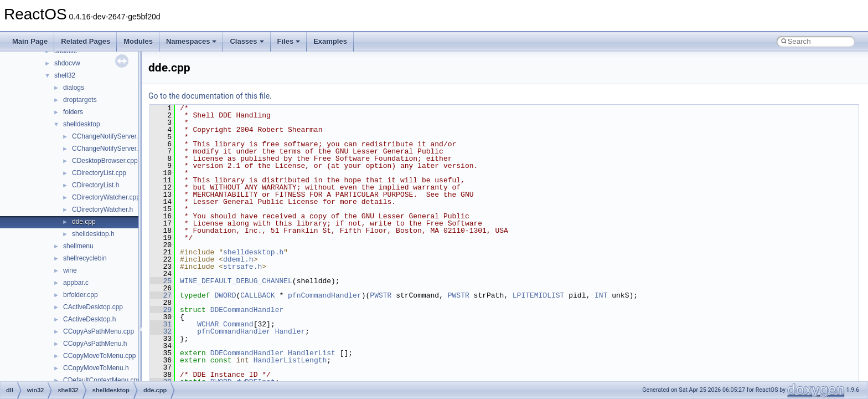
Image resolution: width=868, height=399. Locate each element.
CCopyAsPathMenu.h (95, 344)
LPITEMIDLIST (539, 295)
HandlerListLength (290, 360)
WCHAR (208, 324)
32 (161, 331)
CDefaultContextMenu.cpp (102, 380)
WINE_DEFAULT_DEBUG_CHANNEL (236, 281)
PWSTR (381, 295)
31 (161, 324)
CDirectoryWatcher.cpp (106, 197)
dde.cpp (84, 222)
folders (73, 112)
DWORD (225, 295)
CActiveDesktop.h (89, 319)
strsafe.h (242, 267)
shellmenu (78, 246)
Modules (138, 41)
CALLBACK (257, 295)
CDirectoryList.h (95, 185)
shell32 (65, 75)
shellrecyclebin (85, 258)
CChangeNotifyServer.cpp (110, 136)
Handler (290, 331)
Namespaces (192, 41)
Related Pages (86, 41)
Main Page (30, 41)
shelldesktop (82, 124)
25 (161, 281)
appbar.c (76, 283)
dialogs (74, 88)
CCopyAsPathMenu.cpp (99, 331)
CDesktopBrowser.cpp (105, 161)
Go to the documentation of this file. (210, 96)
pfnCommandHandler (325, 295)
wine (70, 270)
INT (601, 295)
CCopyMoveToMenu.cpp (99, 356)
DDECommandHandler (247, 310)
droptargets (80, 100)
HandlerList (312, 353)
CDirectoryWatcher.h (102, 209)
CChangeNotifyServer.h (107, 149)
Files (289, 41)
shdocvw (67, 63)
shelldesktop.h (93, 234)
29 (161, 310)
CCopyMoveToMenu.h (96, 368)
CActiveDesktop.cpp (93, 307)
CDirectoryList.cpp (99, 173)
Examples (330, 41)
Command (238, 324)
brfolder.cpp (81, 295)
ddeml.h (238, 259)
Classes (247, 41)
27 (161, 295)
